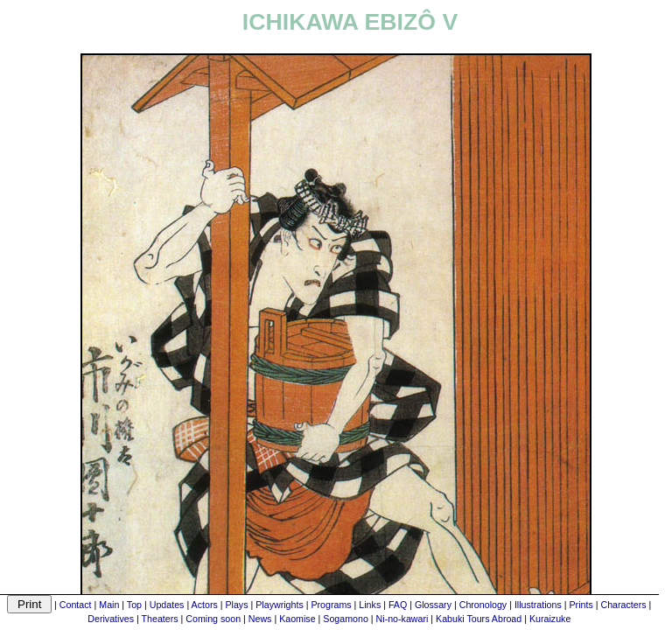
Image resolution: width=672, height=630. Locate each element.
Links (370, 605)
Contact (76, 605)
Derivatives (111, 619)
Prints (581, 605)
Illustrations (538, 605)
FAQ (398, 605)
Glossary (433, 605)
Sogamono (346, 619)
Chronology (483, 605)
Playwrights (279, 605)
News (260, 619)
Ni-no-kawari (402, 619)
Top (134, 605)
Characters (623, 605)
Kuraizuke (550, 619)
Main (109, 605)
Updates (167, 605)
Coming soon (213, 619)
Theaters (160, 619)
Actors (205, 605)
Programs (331, 605)
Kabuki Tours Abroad (479, 619)
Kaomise (297, 619)
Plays (236, 605)
